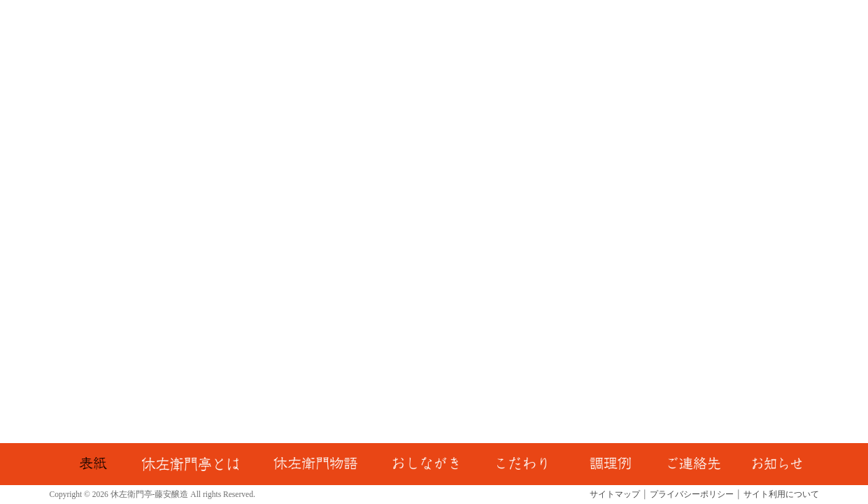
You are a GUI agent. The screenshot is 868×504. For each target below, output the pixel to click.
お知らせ (776, 464)
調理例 (610, 464)
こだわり (523, 464)
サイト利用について (781, 494)
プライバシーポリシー (692, 494)
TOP (92, 464)
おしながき (426, 464)
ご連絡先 (697, 464)
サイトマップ (615, 494)
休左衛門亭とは (190, 464)
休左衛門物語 (315, 464)
